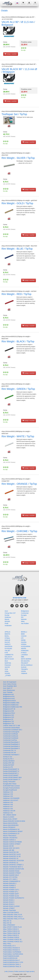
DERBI (23, 640)
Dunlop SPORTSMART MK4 (12, 777)
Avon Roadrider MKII (10, 686)
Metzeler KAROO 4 (9, 840)
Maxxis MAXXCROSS (10, 823)
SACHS (7, 667)
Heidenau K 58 (8, 794)
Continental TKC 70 (9, 750)
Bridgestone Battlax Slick (11, 703)
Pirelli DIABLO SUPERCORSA (13, 954)
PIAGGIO (8, 665)
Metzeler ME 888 (9, 850)
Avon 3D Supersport (10, 682)
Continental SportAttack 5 (11, 748)
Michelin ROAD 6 (9, 904)
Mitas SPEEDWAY (9, 925)
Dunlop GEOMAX (9, 761)
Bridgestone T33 (8, 723)
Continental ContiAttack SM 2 (13, 730)
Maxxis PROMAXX (9, 827)
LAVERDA (24, 655)
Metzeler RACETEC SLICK (12, 854)
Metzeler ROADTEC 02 (11, 858)
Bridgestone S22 (9, 715)
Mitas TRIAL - (8, 944)
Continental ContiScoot (11, 736)
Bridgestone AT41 (9, 696)
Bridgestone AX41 (9, 699)
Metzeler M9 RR (8, 846)
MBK (23, 657)
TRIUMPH (24, 669)
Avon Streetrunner (9, 690)
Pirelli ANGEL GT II (9, 946)
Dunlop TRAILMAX (9, 782)
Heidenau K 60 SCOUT (11, 800)
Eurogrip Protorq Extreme (11, 788)
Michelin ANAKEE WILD (11, 875)
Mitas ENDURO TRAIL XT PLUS (14, 919)
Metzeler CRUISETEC (10, 838)
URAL (7, 671)
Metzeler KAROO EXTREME (12, 842)
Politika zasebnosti (19, 971)
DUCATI (7, 642)
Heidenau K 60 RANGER (11, 798)
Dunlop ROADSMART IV (11, 771)
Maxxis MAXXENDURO (11, 825)
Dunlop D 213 (8, 757)
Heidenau (8, 617)
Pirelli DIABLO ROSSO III (11, 948)
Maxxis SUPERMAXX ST (11, 834)
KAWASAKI (25, 651)
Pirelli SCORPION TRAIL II (12, 964)
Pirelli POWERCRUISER (11, 956)
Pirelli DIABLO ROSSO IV (11, 950)
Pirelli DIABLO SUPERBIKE (12, 952)
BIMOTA (7, 634)
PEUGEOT (25, 663)
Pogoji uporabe (30, 971)
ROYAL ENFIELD (27, 665)
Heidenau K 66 (8, 804)
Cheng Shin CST (10, 613)
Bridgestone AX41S (9, 701)
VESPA (24, 671)
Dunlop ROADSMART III (11, 769)
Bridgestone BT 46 (9, 709)
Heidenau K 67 (8, 807)
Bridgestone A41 (8, 694)
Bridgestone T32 (8, 721)
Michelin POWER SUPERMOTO (14, 898)
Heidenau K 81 (8, 813)
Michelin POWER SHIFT (11, 894)
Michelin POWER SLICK (11, 896)
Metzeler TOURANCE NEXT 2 (13, 867)
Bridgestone (25, 611)
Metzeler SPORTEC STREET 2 (13, 865)
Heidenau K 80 (8, 809)
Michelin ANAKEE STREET (12, 873)
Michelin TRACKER (9, 910)
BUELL (7, 636)
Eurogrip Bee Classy (10, 784)
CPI (22, 638)
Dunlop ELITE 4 (8, 759)
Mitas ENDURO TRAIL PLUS (13, 915)
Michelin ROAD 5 (9, 902)
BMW (23, 634)
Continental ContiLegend (11, 732)
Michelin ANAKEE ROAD (11, 871)
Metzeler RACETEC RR (11, 852)
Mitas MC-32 (7, 921)
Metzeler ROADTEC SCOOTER (13, 861)
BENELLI (24, 632)
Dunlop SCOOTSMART (11, 775)
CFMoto (7, 638)
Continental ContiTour (10, 740)
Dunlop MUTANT (9, 765)
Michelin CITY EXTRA (10, 877)
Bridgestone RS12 (9, 713)
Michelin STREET (9, 908)
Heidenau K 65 (8, 802)
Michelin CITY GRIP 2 (10, 879)
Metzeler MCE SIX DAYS (11, 848)
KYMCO (24, 653)
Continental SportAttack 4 (11, 746)
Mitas (23, 621)
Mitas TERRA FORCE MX (12, 933)
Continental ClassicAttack (11, 728)
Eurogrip (24, 615)
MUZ (6, 661)
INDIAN (24, 648)
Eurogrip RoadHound (10, 790)
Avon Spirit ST (8, 688)
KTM (6, 653)
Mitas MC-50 (7, 923)
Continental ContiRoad (10, 734)
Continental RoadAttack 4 (11, 744)
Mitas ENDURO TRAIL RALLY (13, 917)
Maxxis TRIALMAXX (10, 836)
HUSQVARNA (26, 646)
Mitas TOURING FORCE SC (12, 939)
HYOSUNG (8, 648)
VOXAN (7, 673)
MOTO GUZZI (9, 659)
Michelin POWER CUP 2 (11, 890)
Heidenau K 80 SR (9, 811)
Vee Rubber (25, 623)
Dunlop (7, 615)
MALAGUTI (8, 657)
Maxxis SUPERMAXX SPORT (13, 831)
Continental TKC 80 (9, 753)
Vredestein (8, 626)
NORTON (8, 663)
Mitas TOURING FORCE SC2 (13, 942)
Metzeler (24, 619)
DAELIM (7, 640)
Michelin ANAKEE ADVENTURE (14, 869)
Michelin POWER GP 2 (11, 892)
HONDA (24, 644)
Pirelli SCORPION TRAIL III (12, 966)
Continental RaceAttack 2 (11, 742)
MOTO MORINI (26, 659)
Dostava (11, 971)
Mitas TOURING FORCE (11, 937)
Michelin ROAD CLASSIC (11, 906)
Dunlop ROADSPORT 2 (11, 773)
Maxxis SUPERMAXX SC (11, 829)
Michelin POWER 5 (9, 885)
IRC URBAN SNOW (10, 815)
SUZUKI (24, 667)
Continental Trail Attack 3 (11, 755)
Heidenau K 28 (8, 792)
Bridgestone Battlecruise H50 (13, 707)
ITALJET (7, 651)
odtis (6, 971)
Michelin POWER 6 (9, 888)
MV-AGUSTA (25, 661)
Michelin (7, 621)
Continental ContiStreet (11, 738)
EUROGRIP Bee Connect (11, 786)
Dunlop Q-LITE (8, 767)
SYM (6, 669)
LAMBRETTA (9, 655)
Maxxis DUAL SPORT (10, 819)
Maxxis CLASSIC (9, 817)
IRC (22, 617)
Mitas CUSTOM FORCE (11, 912)
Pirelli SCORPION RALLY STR (13, 962)
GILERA (24, 642)
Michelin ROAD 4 (9, 900)
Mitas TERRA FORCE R (11, 935)
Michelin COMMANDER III (12, 881)
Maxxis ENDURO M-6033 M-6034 (14, 821)
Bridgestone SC (8, 719)
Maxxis (7, 619)
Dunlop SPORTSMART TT (12, 780)
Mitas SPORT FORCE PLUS (12, 927)
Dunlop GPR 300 (9, 763)
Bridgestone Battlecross (11, 705)
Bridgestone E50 (9, 711)
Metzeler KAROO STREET (12, 844)
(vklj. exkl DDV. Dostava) (9, 47)
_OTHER (8, 675)
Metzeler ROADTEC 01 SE (12, 856)
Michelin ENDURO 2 (10, 883)
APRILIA (7, 632)
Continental (25, 613)
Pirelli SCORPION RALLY (11, 960)
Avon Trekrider (8, 692)
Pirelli (6, 623)
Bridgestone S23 (9, 717)
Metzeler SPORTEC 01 (11, 863)
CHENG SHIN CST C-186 (12, 726)
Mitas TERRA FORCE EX (11, 931)
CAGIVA (24, 636)
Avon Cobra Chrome (10, 684)
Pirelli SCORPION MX (10, 958)
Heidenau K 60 (8, 796)
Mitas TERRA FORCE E (11, 929)
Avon (6, 611)
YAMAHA (24, 673)
